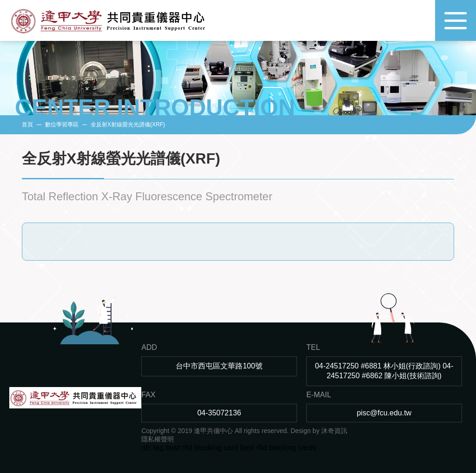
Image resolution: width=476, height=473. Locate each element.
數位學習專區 (62, 125)
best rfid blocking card (202, 448)
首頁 (27, 125)
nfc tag (152, 448)
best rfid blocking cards (278, 448)
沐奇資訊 (334, 431)
